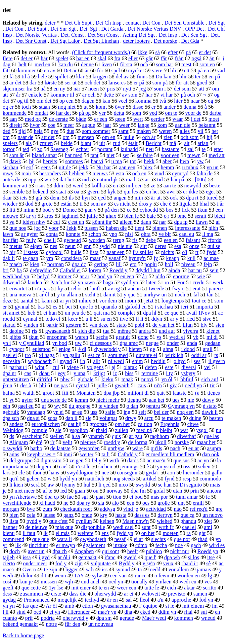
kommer (27, 70)
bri (6, 270)
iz (115, 373)
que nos (18, 228)
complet (127, 313)
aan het (157, 400)
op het (148, 533)
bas (41, 307)
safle (110, 412)
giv (173, 385)
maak (127, 379)
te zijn (51, 569)
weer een (126, 588)
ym (50, 258)
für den (73, 624)
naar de (25, 137)
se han (165, 485)
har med (74, 155)
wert (138, 119)
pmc (182, 216)
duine (195, 418)
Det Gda (190, 41)
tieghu (134, 400)
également (94, 545)
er (153, 107)
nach (175, 448)
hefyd (43, 276)
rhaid (102, 430)
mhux (85, 301)
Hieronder (79, 612)
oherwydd (105, 594)
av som (130, 95)
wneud (208, 618)
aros (49, 216)
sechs (102, 337)
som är (17, 155)
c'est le (83, 467)
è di (82, 349)
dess (7, 594)
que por (182, 539)
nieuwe (88, 442)
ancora (214, 491)
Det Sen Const (103, 35)
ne (66, 503)
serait (201, 216)
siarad (9, 325)
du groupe (80, 406)
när (77, 89)
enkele (35, 95)
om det (44, 101)
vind (159, 173)
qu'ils (156, 448)
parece (216, 289)
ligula (185, 204)
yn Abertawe (23, 497)
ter (198, 77)
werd (78, 186)
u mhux (190, 167)
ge (153, 349)
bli (173, 70)
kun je (26, 582)
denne (87, 64)
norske (182, 442)
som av (98, 204)
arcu (149, 418)
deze (8, 301)
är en (112, 600)
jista (94, 252)
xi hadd (47, 503)
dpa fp (181, 222)
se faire (145, 155)
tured (212, 198)
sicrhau (10, 167)
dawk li (210, 412)
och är (149, 137)
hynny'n (137, 258)
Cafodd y (128, 454)
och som (190, 137)
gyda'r (153, 473)
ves (208, 582)
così (7, 582)
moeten (170, 533)
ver (102, 113)
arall (208, 349)
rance (141, 576)
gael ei (10, 355)
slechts (158, 539)
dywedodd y (108, 349)
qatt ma (102, 313)
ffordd (215, 240)
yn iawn (86, 282)
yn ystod (166, 467)
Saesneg (59, 149)
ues (176, 400)
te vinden (108, 406)
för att (182, 83)
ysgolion (79, 430)
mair (26, 173)
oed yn (116, 582)
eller (133, 58)
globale (85, 379)
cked (145, 612)
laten (151, 282)
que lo (87, 307)
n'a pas (42, 289)
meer (69, 125)
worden (97, 240)
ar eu (77, 412)
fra (117, 58)
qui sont (111, 551)
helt (22, 64)
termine (150, 373)
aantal (27, 301)
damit (109, 295)
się (89, 418)
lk (45, 533)
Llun (187, 325)
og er (8, 107)
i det (196, 119)
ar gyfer (30, 234)
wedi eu (188, 582)
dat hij (75, 424)
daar (7, 198)
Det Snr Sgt (63, 29)
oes (146, 503)
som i (160, 89)
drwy (131, 418)
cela (31, 515)
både (81, 119)
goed (202, 83)
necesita (11, 361)
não (178, 509)
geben (33, 479)
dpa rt (192, 198)
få (11, 77)
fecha (161, 545)
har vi (97, 161)
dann (146, 222)
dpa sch (11, 418)
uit (102, 143)
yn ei (58, 412)
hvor (35, 125)
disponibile (93, 527)
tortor (9, 149)
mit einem (193, 606)
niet (110, 155)
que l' (150, 557)
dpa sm (104, 618)
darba (216, 113)
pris (111, 89)
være (157, 70)
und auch (91, 582)
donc (143, 337)
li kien (16, 485)
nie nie (125, 246)
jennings (129, 467)
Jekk (71, 228)
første (50, 83)
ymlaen (164, 582)
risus (40, 186)
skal (102, 58)
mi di (212, 337)
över (120, 107)
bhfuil (187, 379)
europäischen (46, 424)
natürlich (95, 479)
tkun (34, 337)
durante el (147, 355)
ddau (44, 373)
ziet (208, 521)
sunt (146, 527)
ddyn (157, 319)
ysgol (202, 430)
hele (42, 77)
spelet (62, 58)
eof (30, 167)
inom (130, 301)
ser (126, 155)
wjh (69, 582)
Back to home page (23, 635)
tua (106, 331)
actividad (156, 509)
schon (95, 234)
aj (113, 367)
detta (119, 113)
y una (79, 373)
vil (201, 131)
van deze (99, 325)
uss (94, 412)
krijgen (100, 77)
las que (30, 606)
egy (62, 373)
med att (217, 155)
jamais (204, 569)
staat (61, 192)
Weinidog (13, 430)
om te (171, 113)
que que (41, 539)
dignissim (51, 460)
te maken (171, 418)
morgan (11, 509)
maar (95, 258)
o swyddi (12, 448)
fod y (61, 563)
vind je (131, 509)
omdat (41, 113)
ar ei (129, 594)
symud (123, 569)
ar (147, 180)
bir (12, 252)
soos (52, 418)
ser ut (71, 83)
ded (7, 131)
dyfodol (54, 252)
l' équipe (148, 606)
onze (194, 246)
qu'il (14, 479)
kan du (66, 64)
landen (35, 282)
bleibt (166, 430)
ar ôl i (64, 557)
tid (160, 180)
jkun (7, 385)
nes (54, 246)
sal (129, 600)
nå (43, 89)
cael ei (189, 527)
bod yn (105, 276)
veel (123, 101)
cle (22, 473)
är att (156, 198)
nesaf (120, 539)
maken (144, 131)
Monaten (86, 393)
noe (179, 545)
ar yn (65, 301)
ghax (111, 216)
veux (168, 563)
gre (219, 509)
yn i (7, 343)
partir (52, 325)
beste (215, 186)
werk (218, 282)
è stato (210, 406)
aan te (170, 186)
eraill (198, 503)
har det (63, 113)
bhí (43, 385)
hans (54, 473)
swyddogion (80, 473)
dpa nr (9, 373)
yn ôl (167, 379)
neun (70, 246)
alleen (126, 222)
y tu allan (67, 295)
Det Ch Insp (108, 23)
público (154, 551)
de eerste (58, 119)
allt (97, 361)
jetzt (149, 301)
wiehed (165, 521)
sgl (85, 497)
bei (69, 307)
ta (140, 569)
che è (166, 204)
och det (93, 83)
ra (188, 533)
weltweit (151, 594)
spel (116, 70)
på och (188, 95)
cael (63, 467)
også (197, 58)
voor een (170, 155)
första (126, 64)
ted (26, 149)
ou (96, 491)
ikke (143, 52)
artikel (150, 479)
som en (207, 64)
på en (203, 70)
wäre (138, 448)
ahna (168, 349)
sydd (104, 246)
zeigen (77, 460)
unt (181, 503)
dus (70, 131)
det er (27, 58)
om (66, 137)
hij (209, 137)
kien (35, 264)
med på (144, 430)
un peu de (75, 313)
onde (87, 515)
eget (210, 192)
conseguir (127, 473)
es (55, 307)
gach (196, 545)
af (218, 222)
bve (31, 509)
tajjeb (9, 557)
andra (145, 331)
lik (18, 545)
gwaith (122, 385)
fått (6, 70)
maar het (206, 442)
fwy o (178, 289)
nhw (65, 379)
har (149, 95)
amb (70, 606)
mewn (194, 155)
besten (216, 418)
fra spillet (143, 252)
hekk (149, 161)
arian (203, 143)
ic (208, 497)
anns (14, 454)
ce (129, 210)
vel (208, 367)
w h (90, 569)
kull (191, 258)
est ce (94, 355)
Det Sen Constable (185, 23)
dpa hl (150, 313)
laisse (49, 515)
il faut (29, 533)
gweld (130, 557)
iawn (8, 234)
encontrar (57, 337)
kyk (111, 192)
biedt (220, 216)
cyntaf (83, 385)
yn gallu (72, 355)
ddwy (208, 400)
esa (178, 246)
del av (122, 77)
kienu (9, 533)
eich (172, 588)
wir (48, 180)
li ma (208, 234)
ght (202, 533)
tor (133, 161)
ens (105, 533)
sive (207, 319)
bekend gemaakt (20, 624)
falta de (204, 173)
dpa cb (59, 551)
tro (28, 355)
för (100, 70)
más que (64, 527)
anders (16, 424)
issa (27, 557)
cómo (141, 545)
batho (36, 448)
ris (35, 331)
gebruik (11, 412)
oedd (155, 569)
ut (86, 107)
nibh (213, 228)
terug (119, 240)
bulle (76, 252)
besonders (50, 173)
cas (28, 373)
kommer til (62, 95)
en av (50, 70)
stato (122, 325)
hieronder (193, 473)
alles (185, 131)
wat (184, 430)
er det (205, 52)
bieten (135, 349)
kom (162, 125)
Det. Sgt (88, 29)
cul (56, 367)
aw (51, 485)
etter (218, 149)
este (169, 367)
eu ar (194, 448)
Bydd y (127, 563)
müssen (49, 582)
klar (80, 77)
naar (195, 101)
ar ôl (44, 295)
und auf (167, 331)
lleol (144, 600)
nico (123, 485)
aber (167, 161)
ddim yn (167, 612)
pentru (153, 406)
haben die (117, 228)
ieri (185, 307)
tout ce (199, 301)
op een (66, 101)
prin (195, 491)
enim (138, 361)
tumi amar (187, 497)
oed (37, 612)
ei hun (50, 313)
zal (191, 149)
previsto (177, 594)
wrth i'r (166, 527)
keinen (107, 521)
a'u (161, 600)
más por (159, 497)
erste (56, 594)
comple (39, 430)
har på (178, 180)
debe (151, 240)
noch (180, 295)
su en (106, 319)
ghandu (188, 521)
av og (114, 289)
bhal (204, 204)
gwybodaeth (93, 539)
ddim (59, 186)
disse (138, 107)
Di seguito (191, 485)
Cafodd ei (70, 270)
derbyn (165, 515)
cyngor (17, 349)
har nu (195, 270)
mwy (8, 173)
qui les (131, 192)
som (137, 113)
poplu (150, 264)
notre (51, 624)
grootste (98, 424)
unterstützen (16, 379)
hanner (10, 527)
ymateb (96, 436)
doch (15, 551)
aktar (189, 588)
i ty (169, 373)
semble (17, 192)
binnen (160, 228)
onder (173, 343)
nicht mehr (108, 400)
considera (71, 258)
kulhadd (129, 149)
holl (169, 264)
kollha (98, 186)
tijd (22, 131)
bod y (49, 210)
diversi (189, 367)
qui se (214, 246)
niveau (189, 264)
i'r (53, 442)
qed (102, 198)
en (115, 186)
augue (89, 125)
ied (64, 491)
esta (120, 173)
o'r (167, 216)
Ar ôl (51, 606)
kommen (184, 618)
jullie (92, 216)
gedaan (213, 343)
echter (83, 149)
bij (32, 161)
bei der (162, 412)
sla (101, 503)
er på (139, 83)
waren (82, 337)
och (144, 64)
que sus (182, 460)
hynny (69, 485)
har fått (10, 240)
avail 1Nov (198, 313)
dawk (15, 161)
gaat (101, 497)
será (35, 485)
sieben (105, 467)
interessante (188, 228)
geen (120, 119)
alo (116, 503)
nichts (168, 252)
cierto (9, 563)
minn (29, 210)
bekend (40, 192)
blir (183, 77)
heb (31, 313)
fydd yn (125, 533)
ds (12, 436)
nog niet (67, 107)
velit (67, 442)
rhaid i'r (190, 563)
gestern (74, 325)
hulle (129, 137)
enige (65, 349)
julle (102, 385)
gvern (93, 192)
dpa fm (138, 491)
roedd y (112, 442)
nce (105, 473)
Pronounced (37, 600)
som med (118, 355)
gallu (217, 473)
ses (197, 361)
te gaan (31, 258)
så (158, 52)
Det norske (166, 41)
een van (118, 576)
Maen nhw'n (135, 521)
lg (210, 576)
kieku (107, 379)
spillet (62, 77)
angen (120, 198)
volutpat (108, 418)
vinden (31, 325)
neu (150, 149)
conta (52, 234)
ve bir (165, 234)
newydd (193, 186)
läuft (95, 289)
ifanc (110, 557)
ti (81, 204)
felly (31, 240)
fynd (169, 479)
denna (190, 107)
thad (203, 539)
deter (50, 23)
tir (213, 385)
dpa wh (172, 557)
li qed (104, 485)
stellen (57, 436)
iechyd (92, 600)
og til (23, 101)
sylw (97, 576)
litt (12, 210)
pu (219, 430)
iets (24, 198)
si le (170, 606)
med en (42, 64)
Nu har (104, 167)
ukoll (161, 442)
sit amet (11, 313)
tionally (140, 582)
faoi (37, 473)
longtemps (173, 301)
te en (104, 588)
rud (117, 143)
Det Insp (168, 35)
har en (83, 58)
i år (220, 204)
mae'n (16, 264)
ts (216, 355)
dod (30, 204)
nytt (127, 89)
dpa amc (129, 343)
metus (16, 246)
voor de (193, 113)
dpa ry (83, 503)
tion (117, 497)
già (39, 198)
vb (196, 337)
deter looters (136, 41)
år (18, 95)
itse (211, 557)
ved (153, 113)
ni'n (158, 385)
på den (112, 210)
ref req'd (199, 509)
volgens (95, 367)
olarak (130, 367)
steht (90, 295)
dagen (88, 101)
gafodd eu (136, 307)
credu (199, 282)
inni (68, 454)
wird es (217, 545)
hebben (77, 173)
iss (105, 569)
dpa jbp (111, 393)
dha (128, 612)
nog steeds (123, 479)
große (164, 503)
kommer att (15, 186)
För (181, 282)
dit (43, 576)
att (201, 89)
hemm (168, 167)
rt (197, 252)
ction (88, 606)
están (66, 204)
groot (48, 393)
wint (40, 367)
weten (165, 131)
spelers (10, 143)
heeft (133, 551)
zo (40, 149)
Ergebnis (170, 424)
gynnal (22, 307)
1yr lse (56, 588)
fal (196, 295)
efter (173, 52)
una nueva (20, 295)
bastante (171, 149)
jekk (84, 167)
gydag (9, 600)
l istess (31, 252)
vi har (167, 95)
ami (208, 527)
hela (38, 131)
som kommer (96, 131)
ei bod (136, 497)
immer (65, 276)
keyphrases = (41, 454)
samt (123, 131)
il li (140, 319)
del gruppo (21, 460)
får (164, 58)
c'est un (76, 222)
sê (208, 563)
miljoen (134, 186)
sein (214, 270)
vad (221, 70)
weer (124, 125)
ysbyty (188, 373)
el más (63, 533)
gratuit (123, 337)
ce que (171, 313)
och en (139, 173)
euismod (41, 349)
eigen (36, 246)
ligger (71, 569)
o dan (132, 406)
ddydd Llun (148, 270)
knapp (172, 258)
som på (160, 83)
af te (48, 491)
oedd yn (193, 385)
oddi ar (199, 355)
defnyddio (41, 270)
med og (33, 119)
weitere (85, 533)
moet (214, 119)
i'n (82, 361)
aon (171, 473)
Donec (70, 210)
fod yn (206, 600)
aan (13, 119)
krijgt (99, 373)
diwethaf (186, 436)
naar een (116, 252)
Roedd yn (208, 551)
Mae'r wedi (154, 618)
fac (71, 497)
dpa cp (52, 497)
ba (19, 270)
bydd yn (69, 479)
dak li (9, 258)
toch (26, 107)
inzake (120, 545)
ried (191, 319)
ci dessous (101, 343)
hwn (185, 161)
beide (67, 143)
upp (32, 180)
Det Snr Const (31, 41)
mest (186, 64)
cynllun (84, 521)
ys (159, 337)
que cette (31, 588)
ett (187, 70)
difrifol (44, 379)
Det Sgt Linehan (101, 41)
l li (6, 612)
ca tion (145, 424)
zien (168, 137)
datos (133, 460)
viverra (191, 331)
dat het (67, 180)
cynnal (30, 319)
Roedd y (119, 270)
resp (187, 479)
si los (194, 557)
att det (48, 137)
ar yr (31, 216)
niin (139, 198)
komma (143, 101)
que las (211, 436)
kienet (213, 331)
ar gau (136, 436)
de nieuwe (36, 527)
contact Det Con (143, 23)
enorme (181, 276)
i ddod (188, 349)
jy (156, 258)
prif (29, 618)
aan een (127, 167)
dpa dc (79, 264)
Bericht (154, 143)
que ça (188, 515)
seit (142, 412)
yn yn (9, 606)
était (133, 143)
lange (144, 125)
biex (148, 167)
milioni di (138, 393)
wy (57, 406)
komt (101, 107)
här (44, 58)
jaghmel (70, 216)
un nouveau (101, 624)
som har (165, 64)
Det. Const (72, 35)
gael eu (26, 406)
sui (204, 612)
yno (113, 234)
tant (94, 155)
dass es (142, 515)
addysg (108, 509)
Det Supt (37, 29)
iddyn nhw (34, 222)
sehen (204, 467)
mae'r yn (107, 612)
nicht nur (180, 551)
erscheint (32, 436)
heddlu (158, 361)
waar (178, 119)
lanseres (117, 83)
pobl (139, 325)
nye (55, 131)
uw (79, 343)
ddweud (11, 282)
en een (127, 276)
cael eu (187, 234)
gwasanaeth (58, 331)
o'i (185, 252)
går (149, 58)
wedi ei (177, 337)
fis (135, 240)
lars (7, 473)
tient (139, 228)
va (12, 222)
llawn (202, 222)
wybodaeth (40, 361)
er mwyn (65, 545)
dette (109, 95)
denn (55, 198)
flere (8, 58)
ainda (174, 270)
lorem (95, 270)
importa (204, 307)
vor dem (108, 301)
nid (85, 180)
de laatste (60, 448)
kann (47, 301)
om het (122, 424)
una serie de (54, 400)
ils (71, 198)
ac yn (203, 460)
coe (52, 125)
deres (161, 246)
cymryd (180, 173)
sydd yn (130, 282)
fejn (208, 264)
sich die (86, 331)
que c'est (59, 521)
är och (89, 95)
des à (26, 385)
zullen (122, 430)
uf (44, 406)
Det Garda (112, 29)
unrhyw (116, 448)
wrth (114, 460)
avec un (36, 551)
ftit (65, 393)
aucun (134, 289)
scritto (210, 588)
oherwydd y (76, 618)
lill (119, 264)
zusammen (32, 594)
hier (178, 101)
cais (142, 385)
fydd (211, 252)
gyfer (27, 400)
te (204, 149)
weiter (87, 454)
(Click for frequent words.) (101, 52)
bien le (131, 216)
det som (182, 89)
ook (174, 198)
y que (129, 295)
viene (73, 367)
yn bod (60, 343)
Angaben (84, 551)
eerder (158, 119)
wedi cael (123, 527)
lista (14, 521)
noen (94, 89)
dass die (78, 594)
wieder (10, 204)
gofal (159, 491)
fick (186, 210)
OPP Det (194, 29)
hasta (121, 515)
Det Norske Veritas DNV (154, 29)
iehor (77, 289)
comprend (13, 539)
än (212, 58)
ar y (174, 319)
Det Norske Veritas (36, 35)
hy (60, 289)
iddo (160, 276)
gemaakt (87, 557)
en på (214, 77)
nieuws (100, 173)
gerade (127, 618)
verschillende (17, 503)
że (153, 186)
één (6, 406)
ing (127, 412)
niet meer (25, 491)
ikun (202, 210)
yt (11, 400)
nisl (129, 234)
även (107, 64)
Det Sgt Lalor (65, 41)
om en (109, 137)
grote (47, 204)
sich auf (210, 379)
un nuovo (213, 515)
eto (133, 264)
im (215, 606)
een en (171, 240)
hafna (9, 393)
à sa (76, 436)
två (163, 101)
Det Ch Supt (78, 23)
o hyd (180, 361)
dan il (72, 418)
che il (50, 240)
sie (58, 430)
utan (178, 491)
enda (192, 343)
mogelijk (67, 600)
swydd (143, 485)
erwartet (18, 289)
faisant (193, 240)
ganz (69, 515)
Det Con (14, 29)
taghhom (159, 436)
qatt (161, 393)
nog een (185, 412)
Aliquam (18, 442)
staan (44, 107)
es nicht (122, 204)
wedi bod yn (16, 276)
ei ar (138, 539)
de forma (138, 442)
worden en (189, 576)
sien (220, 325)
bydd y (34, 521)
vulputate (101, 563)
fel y (97, 460)
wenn (60, 576)
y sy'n (149, 563)
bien (14, 515)
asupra (214, 448)
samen (200, 594)
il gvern (217, 361)
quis (116, 436)
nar (163, 222)
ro (167, 282)
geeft (8, 588)
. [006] (199, 180)
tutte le (152, 588)
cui (57, 222)
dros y (145, 204)
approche (181, 600)
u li (89, 319)
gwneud (72, 240)
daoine (17, 331)
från (179, 58)
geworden (89, 448)
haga (108, 282)
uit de (65, 167)
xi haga (47, 355)
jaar (107, 125)
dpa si (33, 418)
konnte (73, 234)
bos (170, 210)
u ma (117, 161)
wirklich (174, 355)
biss (129, 373)
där (33, 83)
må (173, 143)
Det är (70, 70)
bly (204, 325)
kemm (82, 400)
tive (124, 319)
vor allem (179, 569)
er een (101, 119)
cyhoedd (149, 210)
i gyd (44, 557)
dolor (27, 576)
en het (153, 192)
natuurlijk (107, 180)
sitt (144, 246)
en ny (60, 89)
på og (85, 113)
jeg (143, 89)
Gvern (29, 569)
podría (48, 618)
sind (21, 612)
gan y (90, 210)
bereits (50, 161)
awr (171, 192)
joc (37, 228)
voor (54, 228)
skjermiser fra (17, 89)
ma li (131, 180)
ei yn (55, 612)
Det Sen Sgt (194, 35)
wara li (64, 539)
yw (200, 161)
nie (191, 400)
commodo (210, 479)
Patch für (60, 282)
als (29, 143)
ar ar (84, 276)
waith (29, 393)
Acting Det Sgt (139, 35)
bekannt (207, 125)
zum (48, 509)
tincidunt (38, 545)
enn (87, 246)
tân (210, 295)
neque (152, 343)
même (124, 331)
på (188, 52)
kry (104, 515)
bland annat (44, 155)
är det (15, 83)
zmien (46, 143)
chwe (193, 424)
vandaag (36, 412)
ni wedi (116, 361)
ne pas (61, 385)
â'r (145, 276)
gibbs (15, 337)
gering (101, 264)
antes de (11, 180)
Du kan (164, 77)
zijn (79, 563)
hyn (86, 198)
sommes (74, 161)
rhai (189, 612)
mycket (136, 70)
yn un (213, 167)
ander (170, 107)
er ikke (190, 192)
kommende (15, 113)
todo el (53, 319)
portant (105, 149)
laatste (180, 393)
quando (109, 307)
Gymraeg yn (181, 406)
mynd (66, 361)
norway (115, 491)
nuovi (147, 379)
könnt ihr (102, 222)
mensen (86, 137)
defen (151, 367)
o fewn (162, 576)
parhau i (18, 367)
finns (142, 77)
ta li (105, 454)
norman (56, 264)
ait (187, 143)
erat (196, 289)
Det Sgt (217, 23)
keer (73, 319)
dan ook (211, 454)
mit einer (81, 588)
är (87, 70)
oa (77, 192)
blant (86, 143)
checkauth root (76, 509)
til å (26, 77)
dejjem (44, 467)
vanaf (115, 258)
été (39, 442)
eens (46, 167)
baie (151, 216)
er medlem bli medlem (170, 454)
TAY (79, 576)
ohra (146, 234)
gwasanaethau (116, 606)
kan (106, 101)
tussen (91, 228)
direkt (16, 125)
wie (201, 276)
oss (187, 467)
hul (87, 485)
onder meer (35, 563)
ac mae (211, 258)
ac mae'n (156, 460)
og (211, 101)
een (131, 503)
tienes (214, 393)
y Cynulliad (31, 343)
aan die (183, 125)
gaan (80, 491)
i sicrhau (164, 307)
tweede (156, 289)
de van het (164, 325)
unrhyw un (155, 295)
